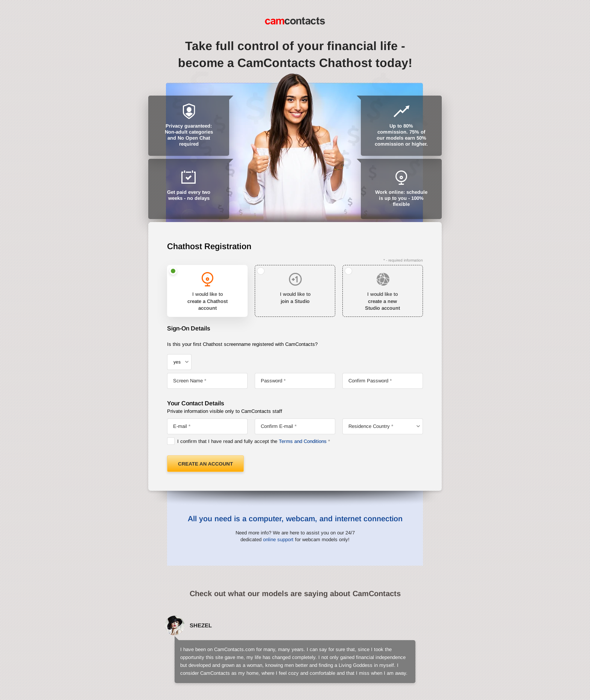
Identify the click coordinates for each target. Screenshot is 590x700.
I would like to (207, 301)
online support (278, 539)
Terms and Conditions (303, 441)
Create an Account (205, 464)
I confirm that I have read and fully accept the (252, 441)
